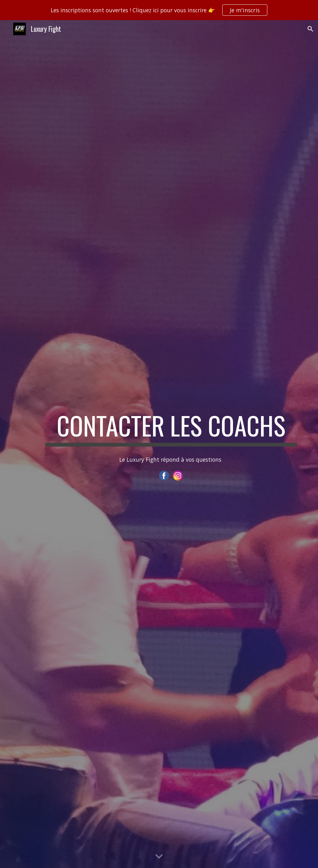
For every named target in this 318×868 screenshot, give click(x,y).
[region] (159, 10)
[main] (171, 428)
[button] (310, 29)
